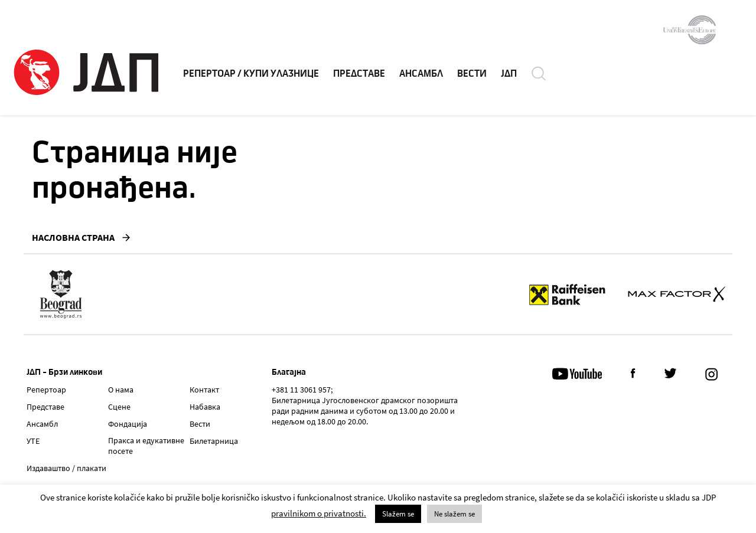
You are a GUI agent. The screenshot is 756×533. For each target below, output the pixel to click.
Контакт (204, 390)
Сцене (119, 407)
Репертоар (46, 390)
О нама (121, 390)
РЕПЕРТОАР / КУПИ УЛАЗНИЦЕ (251, 74)
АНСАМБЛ (421, 74)
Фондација (128, 424)
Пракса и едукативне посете (146, 446)
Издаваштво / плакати (66, 468)
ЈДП (509, 74)
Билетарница (214, 441)
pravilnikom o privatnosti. (319, 513)
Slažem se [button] (398, 514)
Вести (200, 424)
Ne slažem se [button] (454, 514)
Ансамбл (42, 424)
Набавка (205, 407)
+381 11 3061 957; (302, 390)
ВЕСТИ (472, 74)
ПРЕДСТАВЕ (359, 74)
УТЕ (33, 441)
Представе (45, 407)
